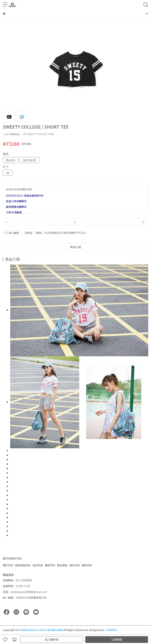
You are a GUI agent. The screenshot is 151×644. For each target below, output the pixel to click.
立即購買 (117, 639)
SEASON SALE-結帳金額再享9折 (25, 196)
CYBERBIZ (111, 630)
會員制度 (38, 565)
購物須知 (50, 565)
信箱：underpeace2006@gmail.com (25, 592)
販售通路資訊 (23, 565)
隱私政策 (74, 565)
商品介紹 (76, 247)
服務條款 (87, 565)
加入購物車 (52, 639)
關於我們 (8, 565)
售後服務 (62, 565)
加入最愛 (12, 233)
